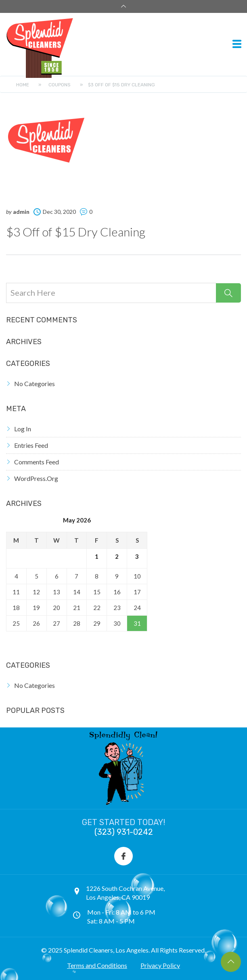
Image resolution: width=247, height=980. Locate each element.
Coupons (60, 85)
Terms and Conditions (97, 965)
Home (23, 85)
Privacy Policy (160, 965)
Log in (23, 429)
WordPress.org (36, 478)
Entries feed (31, 445)
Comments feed (37, 462)
